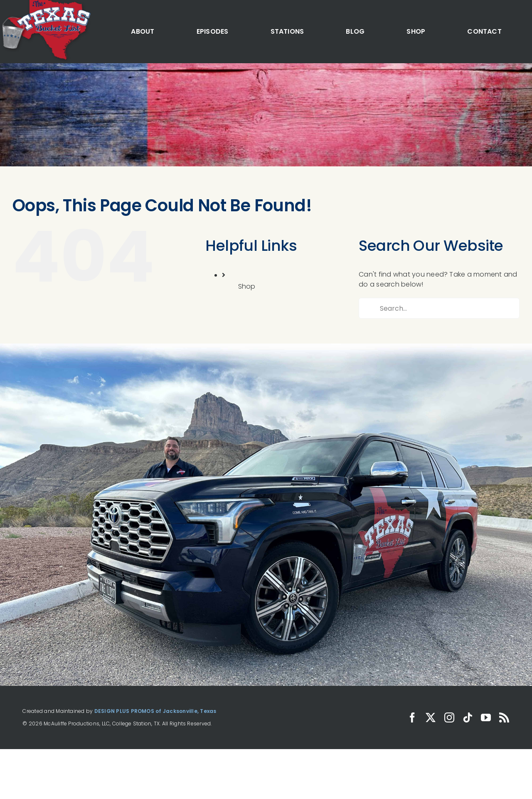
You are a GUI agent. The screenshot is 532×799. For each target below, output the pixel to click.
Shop (247, 286)
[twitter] (431, 717)
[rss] (504, 717)
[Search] (369, 308)
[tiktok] (468, 717)
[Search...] (439, 308)
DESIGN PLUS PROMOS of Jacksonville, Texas (155, 711)
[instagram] (449, 717)
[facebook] (412, 717)
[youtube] (486, 717)
